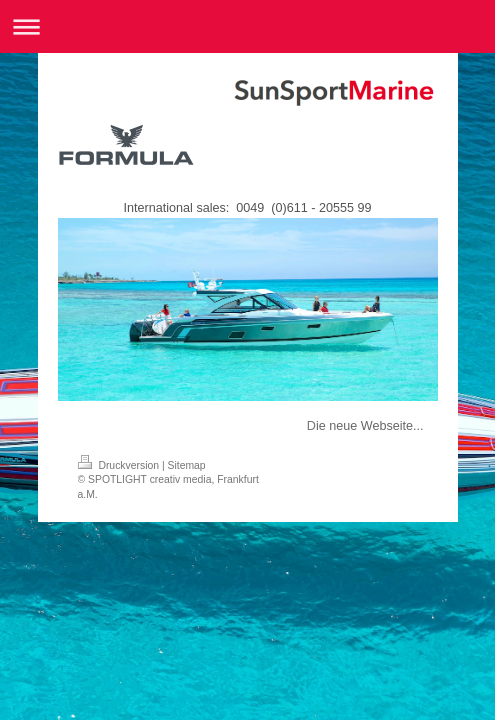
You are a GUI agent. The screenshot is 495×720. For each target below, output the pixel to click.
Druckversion (120, 465)
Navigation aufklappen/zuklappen (247, 26)
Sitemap (187, 465)
